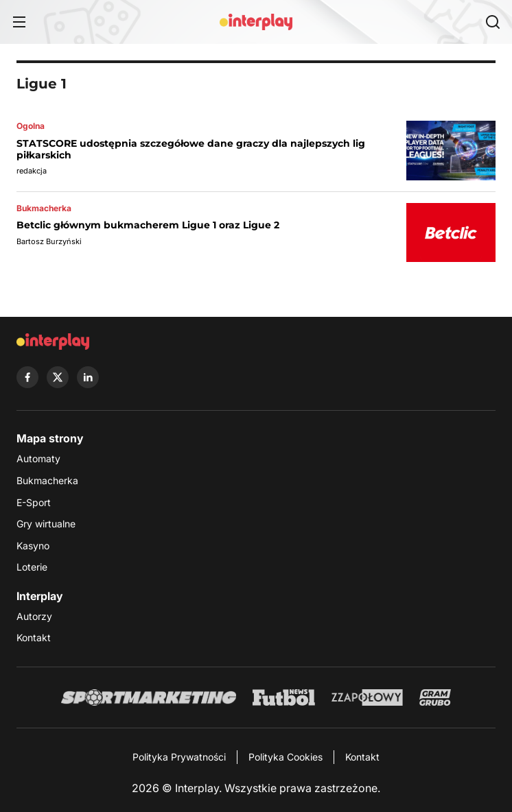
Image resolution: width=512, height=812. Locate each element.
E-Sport (34, 502)
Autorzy (34, 616)
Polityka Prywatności (179, 757)
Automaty (38, 458)
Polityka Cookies (286, 757)
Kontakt (34, 637)
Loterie (32, 567)
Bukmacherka (47, 480)
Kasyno (33, 546)
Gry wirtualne (46, 524)
